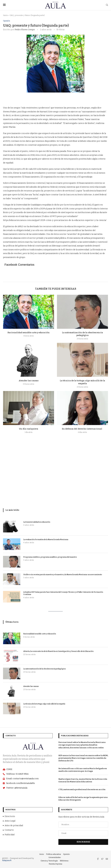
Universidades (55, 858)
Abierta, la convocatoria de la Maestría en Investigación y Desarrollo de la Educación (58, 651)
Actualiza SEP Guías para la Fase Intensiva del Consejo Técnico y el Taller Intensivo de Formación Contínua (63, 593)
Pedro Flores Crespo (25, 30)
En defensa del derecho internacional (82, 429)
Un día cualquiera (29, 429)
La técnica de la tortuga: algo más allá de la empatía (44, 704)
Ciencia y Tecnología (49, 861)
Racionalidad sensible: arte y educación (29, 333)
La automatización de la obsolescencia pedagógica (44, 669)
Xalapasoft (7, 860)
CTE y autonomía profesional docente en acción (82, 789)
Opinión (7, 21)
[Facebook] (98, 859)
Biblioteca (64, 861)
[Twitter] (103, 859)
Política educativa (54, 854)
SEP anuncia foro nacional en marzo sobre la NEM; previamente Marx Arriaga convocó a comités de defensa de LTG (83, 758)
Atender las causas (29, 381)
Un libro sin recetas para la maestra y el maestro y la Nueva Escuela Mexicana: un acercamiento (63, 575)
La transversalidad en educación (37, 522)
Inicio (5, 15)
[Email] (107, 859)
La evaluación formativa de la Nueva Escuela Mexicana (46, 540)
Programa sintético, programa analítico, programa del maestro (50, 557)
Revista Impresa (55, 864)
